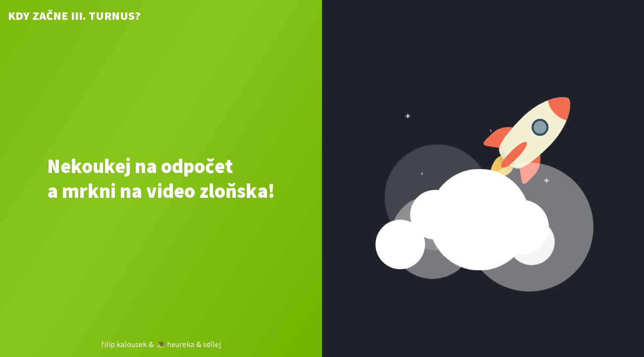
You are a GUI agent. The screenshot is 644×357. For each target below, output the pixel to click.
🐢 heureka (175, 344)
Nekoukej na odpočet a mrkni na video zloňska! (161, 178)
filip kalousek (124, 344)
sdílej (212, 344)
